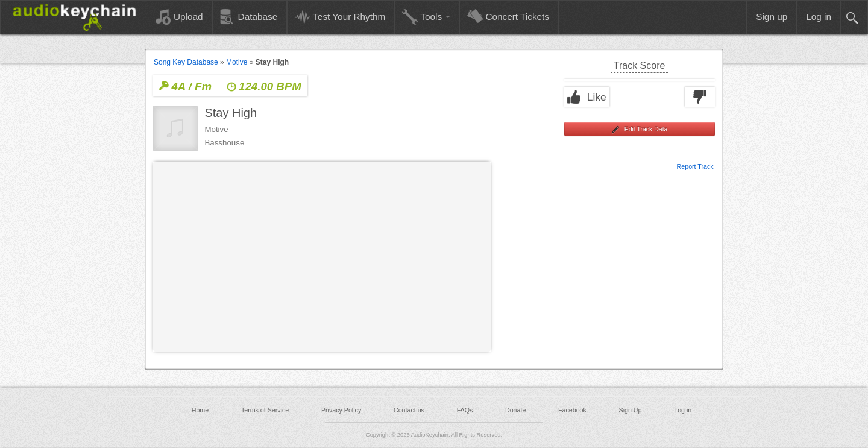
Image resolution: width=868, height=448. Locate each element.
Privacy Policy (341, 410)
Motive (237, 62)
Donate (515, 410)
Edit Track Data (640, 130)
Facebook (572, 410)
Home (200, 410)
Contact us (409, 410)
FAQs (465, 410)
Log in (683, 410)
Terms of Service (265, 410)
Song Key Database (186, 62)
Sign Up (631, 410)
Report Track (695, 166)
